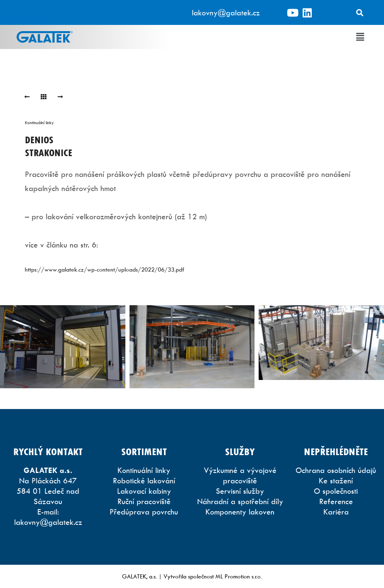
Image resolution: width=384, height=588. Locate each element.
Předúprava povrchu (144, 512)
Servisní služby (240, 491)
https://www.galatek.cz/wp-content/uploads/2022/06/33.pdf (105, 269)
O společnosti (336, 491)
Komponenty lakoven (240, 512)
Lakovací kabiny (144, 491)
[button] (360, 37)
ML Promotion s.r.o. (239, 576)
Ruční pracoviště (144, 501)
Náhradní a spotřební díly (240, 501)
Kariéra (336, 512)
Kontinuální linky (39, 122)
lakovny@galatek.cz (226, 13)
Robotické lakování (144, 481)
